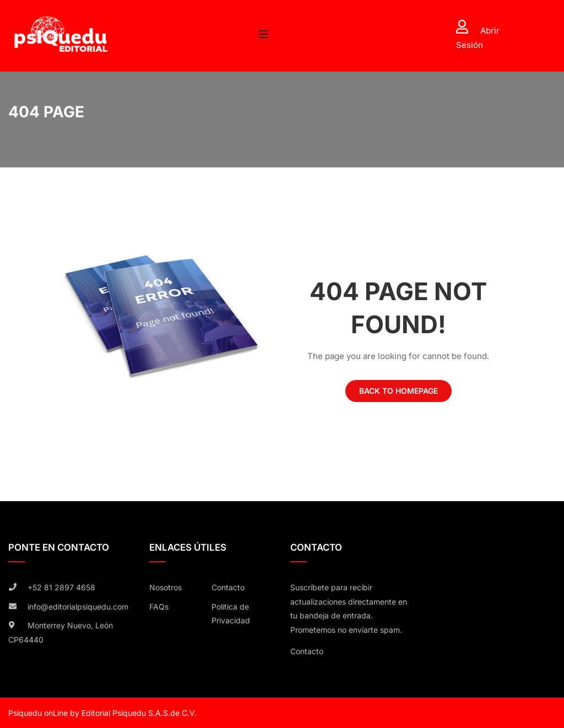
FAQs (159, 607)
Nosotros (166, 587)
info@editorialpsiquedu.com (78, 607)
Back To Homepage (398, 391)
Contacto (228, 587)
